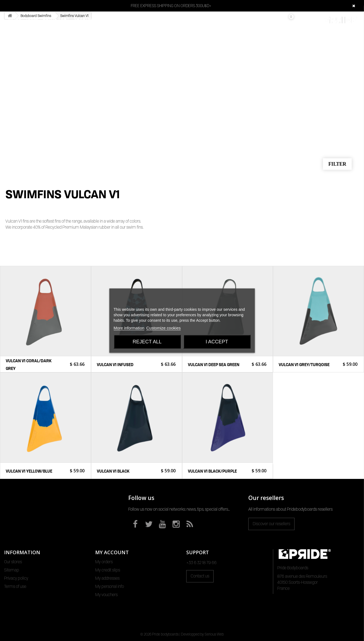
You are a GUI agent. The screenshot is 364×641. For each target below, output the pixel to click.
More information (129, 328)
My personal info (110, 587)
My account (112, 552)
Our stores (13, 562)
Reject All (147, 341)
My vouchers (106, 595)
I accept (217, 341)
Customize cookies (164, 328)
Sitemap (12, 570)
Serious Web (214, 634)
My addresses (107, 578)
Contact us (200, 576)
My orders (104, 562)
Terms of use (15, 587)
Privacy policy (16, 578)
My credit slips (108, 570)
